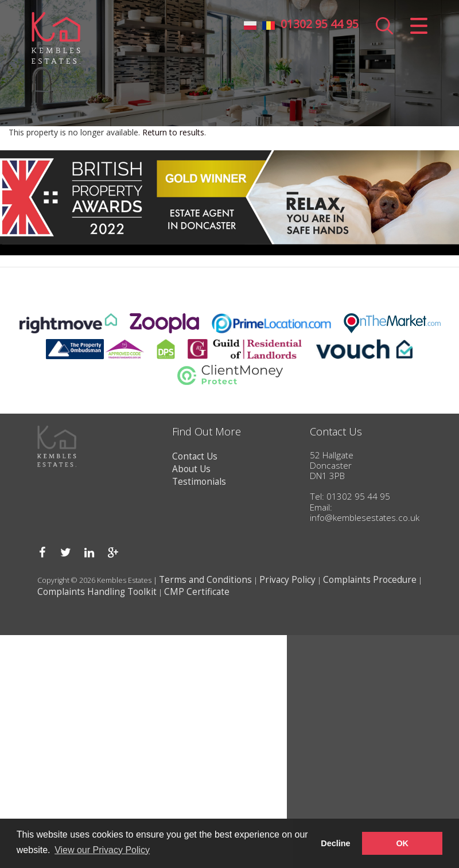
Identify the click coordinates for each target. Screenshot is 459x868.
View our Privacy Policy (102, 850)
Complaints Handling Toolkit (97, 592)
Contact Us (195, 456)
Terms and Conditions (205, 580)
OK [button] (402, 843)
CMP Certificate (197, 592)
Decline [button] (335, 843)
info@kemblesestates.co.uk (365, 518)
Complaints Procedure (370, 580)
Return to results (173, 132)
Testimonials (199, 482)
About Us (191, 469)
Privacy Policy (287, 580)
